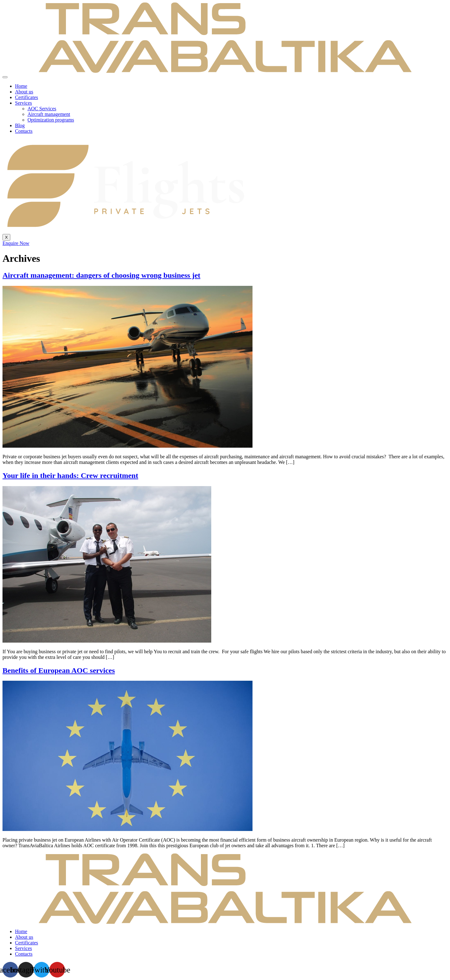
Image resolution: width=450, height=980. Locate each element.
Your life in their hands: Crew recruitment (70, 475)
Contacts (24, 131)
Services (23, 103)
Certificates (27, 97)
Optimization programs (51, 120)
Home (21, 86)
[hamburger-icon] (5, 77)
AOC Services (42, 109)
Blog (20, 125)
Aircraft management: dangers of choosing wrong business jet (101, 275)
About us (24, 92)
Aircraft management (49, 114)
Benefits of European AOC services (59, 670)
